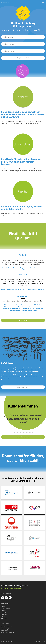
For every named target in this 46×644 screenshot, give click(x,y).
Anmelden (4, 618)
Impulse (3, 611)
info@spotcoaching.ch (8, 633)
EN (6, 598)
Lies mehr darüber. (23, 320)
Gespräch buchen (22, 58)
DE (3, 598)
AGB (44, 642)
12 (29, 433)
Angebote (4, 614)
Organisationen (5, 609)
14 (32, 433)
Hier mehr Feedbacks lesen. (23, 437)
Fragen (3, 616)
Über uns (4, 613)
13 (31, 433)
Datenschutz (38, 642)
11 (28, 433)
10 (26, 433)
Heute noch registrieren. (12, 588)
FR (10, 598)
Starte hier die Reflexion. (23, 387)
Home (3, 607)
